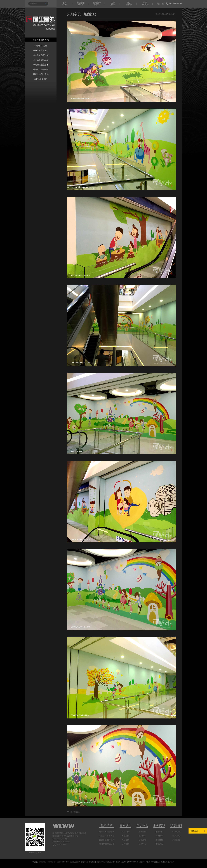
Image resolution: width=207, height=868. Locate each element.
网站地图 (35, 862)
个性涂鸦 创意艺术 (41, 65)
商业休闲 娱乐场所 (41, 60)
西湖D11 (77, 812)
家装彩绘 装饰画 (41, 79)
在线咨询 (194, 831)
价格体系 (159, 836)
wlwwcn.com (103, 862)
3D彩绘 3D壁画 (41, 46)
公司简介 (142, 832)
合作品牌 (142, 840)
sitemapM (43, 862)
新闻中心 (142, 844)
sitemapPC (51, 862)
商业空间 (125, 832)
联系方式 (176, 836)
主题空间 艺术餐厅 (41, 50)
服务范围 (159, 844)
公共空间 (125, 844)
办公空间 (125, 840)
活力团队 (142, 836)
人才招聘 (176, 840)
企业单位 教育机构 (41, 55)
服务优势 (159, 840)
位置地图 (176, 832)
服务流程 (159, 832)
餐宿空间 (125, 836)
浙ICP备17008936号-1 (130, 862)
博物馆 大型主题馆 (41, 74)
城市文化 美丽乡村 (41, 69)
